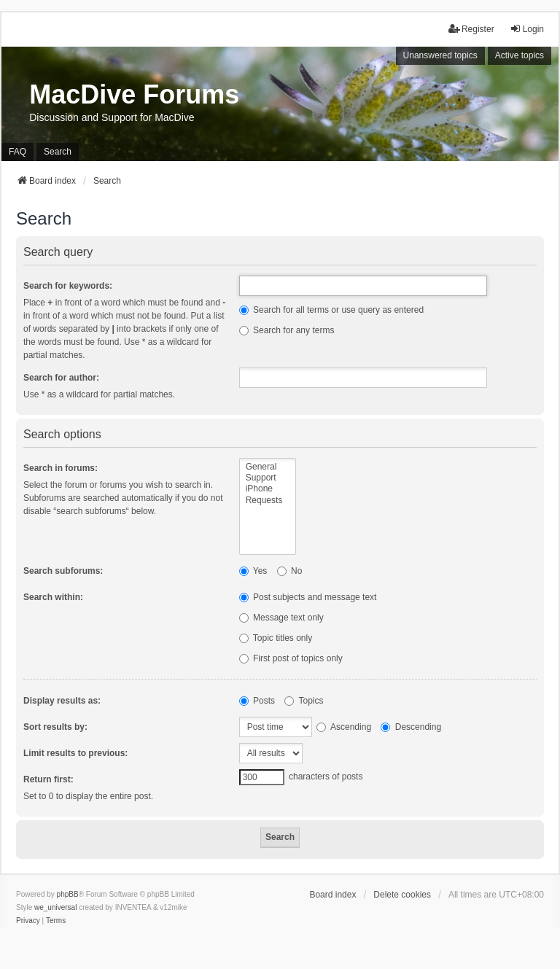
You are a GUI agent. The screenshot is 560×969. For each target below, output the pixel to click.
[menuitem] (28, 921)
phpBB (68, 894)
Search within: (53, 597)
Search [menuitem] (58, 152)
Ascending (344, 727)
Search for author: (61, 378)
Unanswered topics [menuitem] (440, 55)
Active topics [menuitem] (520, 55)
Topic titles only (276, 638)
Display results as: (62, 701)
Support (268, 478)
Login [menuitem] (527, 29)
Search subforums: (63, 571)
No (290, 571)
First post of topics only (291, 658)
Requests (268, 501)
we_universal (55, 907)
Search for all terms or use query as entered (331, 310)
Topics (304, 701)
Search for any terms (287, 330)
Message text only (281, 618)
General (268, 467)
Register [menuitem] (471, 29)
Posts (257, 701)
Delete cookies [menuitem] (402, 895)
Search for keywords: (68, 286)
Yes (253, 571)
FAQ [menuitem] (17, 152)
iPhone (268, 489)
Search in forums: (61, 468)
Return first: (48, 779)
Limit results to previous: (75, 753)
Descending (411, 727)
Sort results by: (55, 727)
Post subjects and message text (308, 597)
